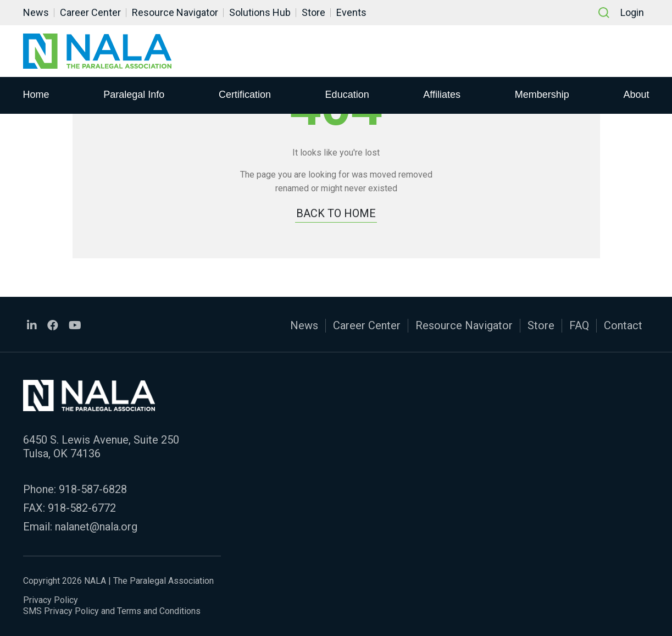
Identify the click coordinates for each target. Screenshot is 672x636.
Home (36, 94)
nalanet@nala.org (96, 527)
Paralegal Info (134, 94)
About (636, 94)
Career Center (90, 12)
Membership (542, 94)
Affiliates (442, 94)
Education (347, 94)
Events (351, 12)
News (36, 12)
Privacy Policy (51, 600)
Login (632, 12)
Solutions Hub (260, 12)
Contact (623, 325)
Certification (245, 94)
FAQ (579, 325)
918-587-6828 (93, 489)
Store (313, 12)
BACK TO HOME (336, 213)
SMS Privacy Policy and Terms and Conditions (112, 611)
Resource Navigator (175, 12)
